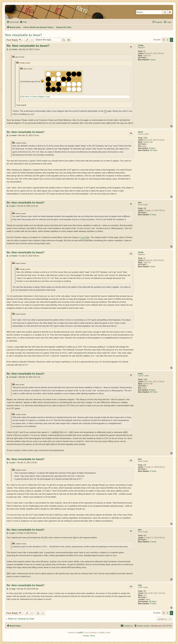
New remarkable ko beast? (23, 35)
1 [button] (167, 40)
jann (140, 202)
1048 (145, 138)
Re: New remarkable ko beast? (28, 46)
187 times (153, 150)
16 (144, 51)
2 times (152, 60)
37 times (153, 215)
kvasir (141, 132)
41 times (153, 604)
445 (145, 208)
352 (145, 591)
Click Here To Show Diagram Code (35, 97)
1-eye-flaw (85, 237)
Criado (141, 45)
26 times (152, 148)
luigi (140, 585)
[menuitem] (23, 22)
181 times (153, 602)
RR (105, 111)
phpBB (80, 633)
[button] (164, 40)
